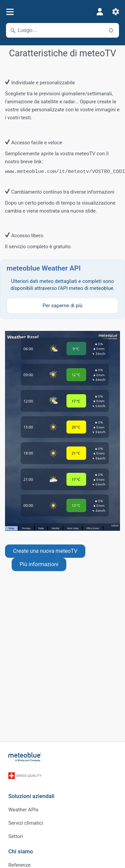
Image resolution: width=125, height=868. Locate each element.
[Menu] (10, 12)
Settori (16, 836)
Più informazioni (39, 564)
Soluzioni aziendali (31, 796)
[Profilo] (100, 12)
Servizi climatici (26, 823)
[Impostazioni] (116, 12)
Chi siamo (21, 852)
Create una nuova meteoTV (45, 551)
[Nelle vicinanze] (111, 30)
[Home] (25, 757)
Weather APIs (23, 810)
